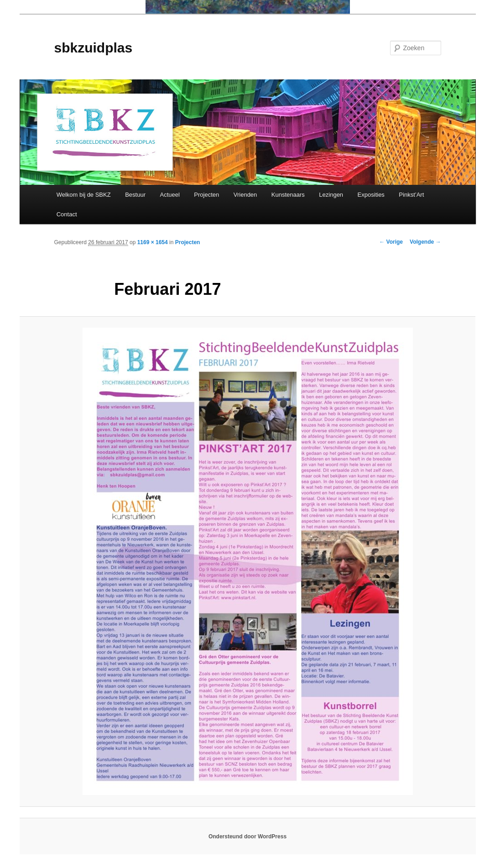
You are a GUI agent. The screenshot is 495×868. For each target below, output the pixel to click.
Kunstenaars (288, 195)
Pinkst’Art (411, 195)
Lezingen (331, 195)
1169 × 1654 (153, 242)
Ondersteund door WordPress (247, 837)
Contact (67, 214)
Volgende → (425, 242)
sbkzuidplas (94, 48)
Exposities (371, 195)
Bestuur (135, 195)
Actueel (169, 195)
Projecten (206, 195)
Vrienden (245, 195)
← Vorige (391, 242)
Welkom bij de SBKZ (84, 195)
